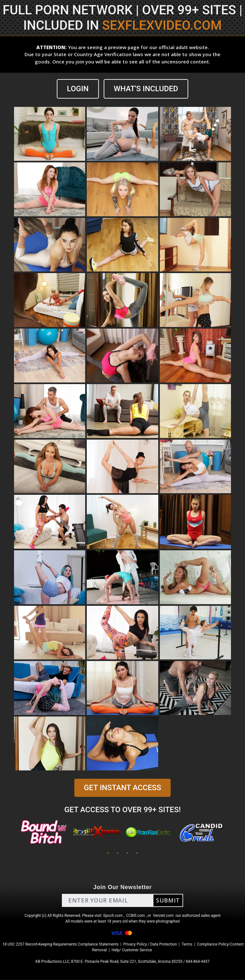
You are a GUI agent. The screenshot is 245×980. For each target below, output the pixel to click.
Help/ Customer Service (132, 950)
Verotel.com (163, 916)
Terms (187, 945)
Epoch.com (113, 916)
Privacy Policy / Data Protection (150, 945)
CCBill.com (136, 916)
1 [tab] (108, 853)
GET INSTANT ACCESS (122, 788)
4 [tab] (137, 853)
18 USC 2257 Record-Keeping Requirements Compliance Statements (60, 945)
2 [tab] (118, 853)
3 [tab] (127, 853)
